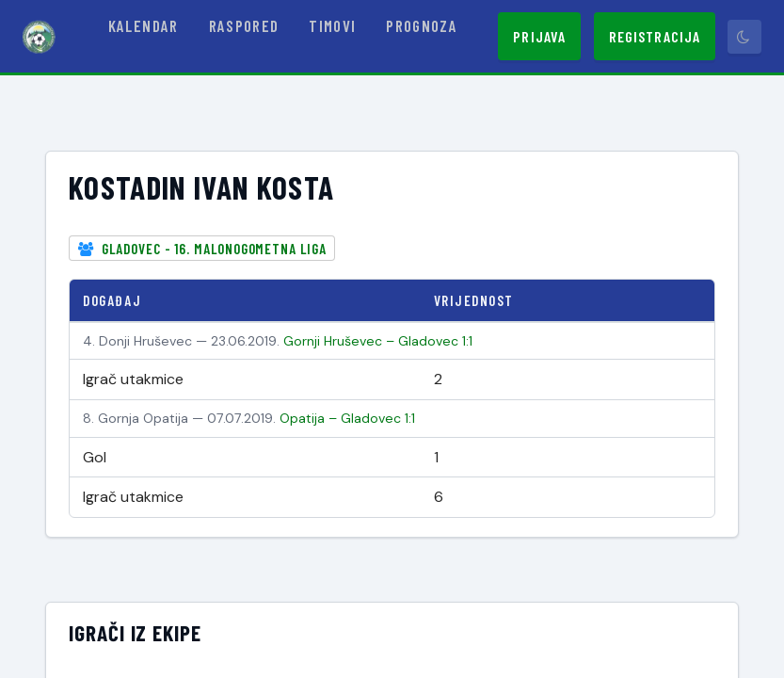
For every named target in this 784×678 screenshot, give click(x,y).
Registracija (655, 36)
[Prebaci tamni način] (744, 37)
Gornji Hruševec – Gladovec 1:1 (378, 341)
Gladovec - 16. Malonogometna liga (214, 249)
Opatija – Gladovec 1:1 (347, 418)
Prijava (539, 36)
